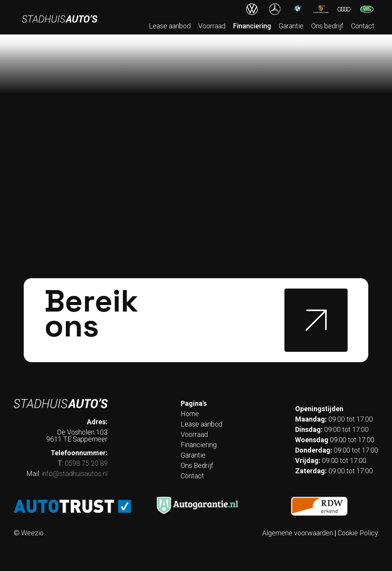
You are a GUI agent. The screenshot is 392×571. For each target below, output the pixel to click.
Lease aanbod (170, 26)
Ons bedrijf (327, 26)
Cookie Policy (358, 533)
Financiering (252, 26)
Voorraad (212, 26)
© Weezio (29, 533)
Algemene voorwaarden (298, 533)
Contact (363, 26)
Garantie (291, 26)
